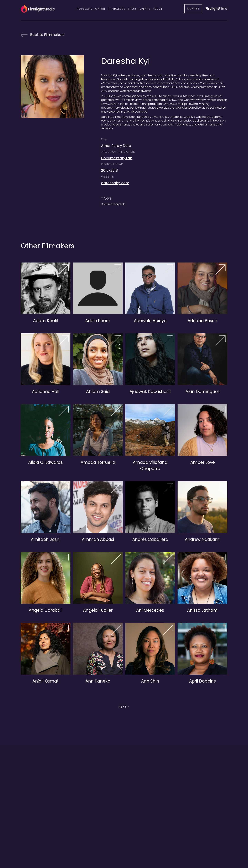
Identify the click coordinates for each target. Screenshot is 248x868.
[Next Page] (124, 707)
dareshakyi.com (115, 183)
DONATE (193, 9)
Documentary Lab (117, 158)
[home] (38, 9)
